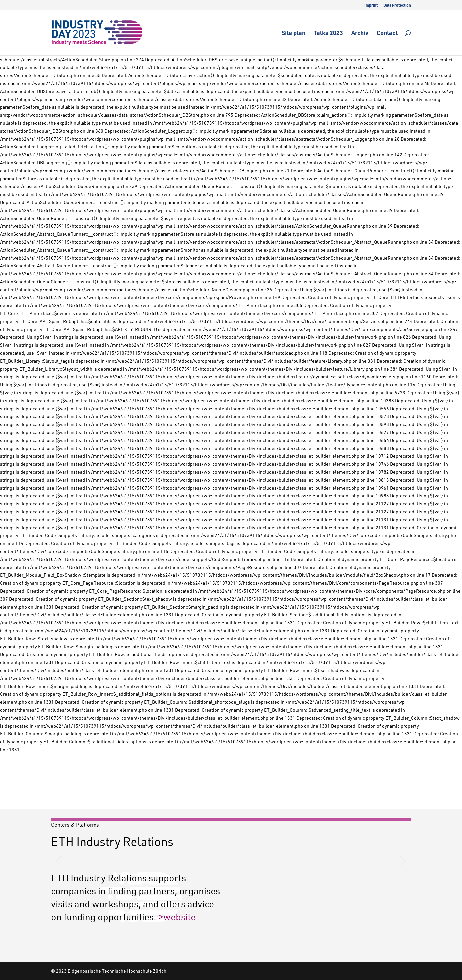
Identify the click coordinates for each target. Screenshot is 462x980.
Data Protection (397, 5)
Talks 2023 (328, 33)
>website (177, 916)
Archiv (360, 33)
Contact (387, 33)
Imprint (371, 5)
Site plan (293, 33)
